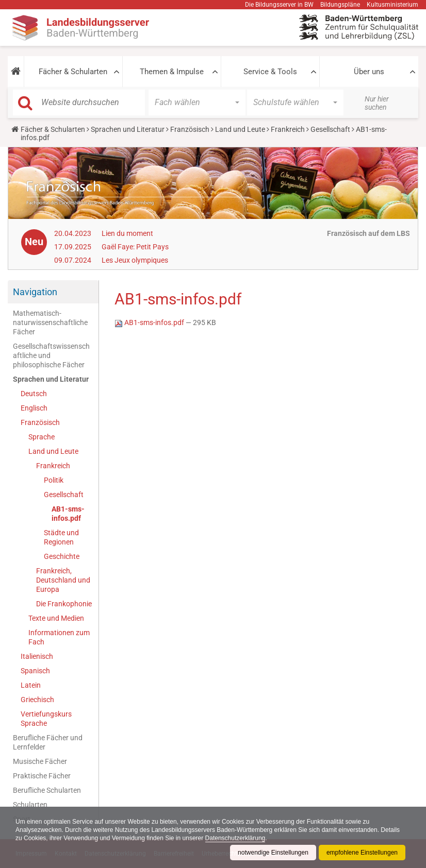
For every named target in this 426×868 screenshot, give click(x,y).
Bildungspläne (340, 5)
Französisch (190, 129)
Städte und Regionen (61, 537)
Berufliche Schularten (47, 790)
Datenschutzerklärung (235, 838)
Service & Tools (270, 72)
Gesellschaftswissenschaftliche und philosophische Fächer (51, 355)
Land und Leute (240, 129)
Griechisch (37, 700)
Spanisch (35, 671)
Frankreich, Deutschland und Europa (63, 580)
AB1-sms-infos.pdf (68, 514)
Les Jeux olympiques (135, 260)
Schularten (30, 805)
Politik (54, 480)
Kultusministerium (392, 5)
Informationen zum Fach (59, 637)
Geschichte (62, 556)
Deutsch (34, 394)
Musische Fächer (40, 761)
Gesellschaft (330, 129)
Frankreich (288, 129)
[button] (16, 72)
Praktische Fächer (42, 776)
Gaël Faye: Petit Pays (135, 247)
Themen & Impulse (172, 72)
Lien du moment (127, 233)
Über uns (369, 72)
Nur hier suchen (377, 103)
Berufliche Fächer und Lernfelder (48, 742)
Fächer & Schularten (73, 72)
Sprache (42, 437)
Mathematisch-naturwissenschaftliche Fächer (50, 322)
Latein (31, 685)
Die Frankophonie (64, 604)
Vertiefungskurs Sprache (46, 719)
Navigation (35, 292)
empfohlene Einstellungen (362, 853)
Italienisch (37, 656)
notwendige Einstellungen (273, 853)
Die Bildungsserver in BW (279, 5)
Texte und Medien (56, 618)
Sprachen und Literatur (128, 129)
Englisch (34, 408)
